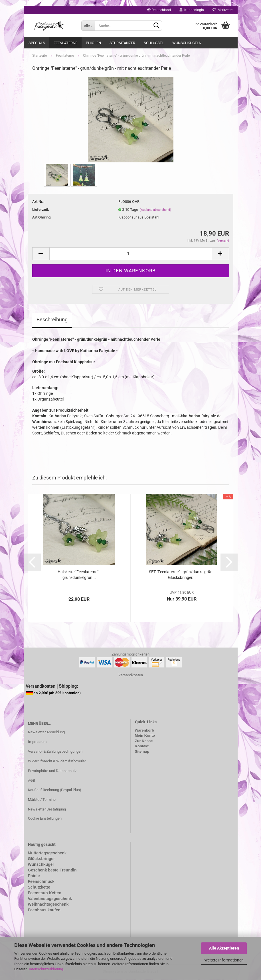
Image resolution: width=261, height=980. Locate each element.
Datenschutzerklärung (45, 969)
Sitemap (142, 753)
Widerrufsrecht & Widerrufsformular (57, 762)
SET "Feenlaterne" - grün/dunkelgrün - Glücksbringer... (182, 576)
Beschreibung (52, 321)
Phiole (34, 877)
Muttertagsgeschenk (47, 854)
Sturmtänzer (122, 43)
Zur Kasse (144, 742)
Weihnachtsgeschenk (48, 905)
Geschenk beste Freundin (52, 871)
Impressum (37, 743)
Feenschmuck (41, 883)
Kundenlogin (192, 10)
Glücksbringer (42, 860)
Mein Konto (145, 737)
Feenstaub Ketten (45, 894)
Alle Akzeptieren (224, 948)
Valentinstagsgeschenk (50, 899)
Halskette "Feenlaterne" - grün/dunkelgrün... (79, 576)
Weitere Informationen (224, 960)
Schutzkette (39, 888)
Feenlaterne (65, 43)
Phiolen (93, 43)
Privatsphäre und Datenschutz (52, 772)
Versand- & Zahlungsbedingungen (55, 753)
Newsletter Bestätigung (47, 810)
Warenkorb (144, 731)
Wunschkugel (41, 865)
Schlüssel (154, 43)
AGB (32, 781)
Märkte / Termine (42, 801)
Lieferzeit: (41, 210)
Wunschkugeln (187, 43)
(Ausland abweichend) (155, 211)
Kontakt (142, 747)
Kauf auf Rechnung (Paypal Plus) (55, 791)
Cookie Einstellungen (45, 819)
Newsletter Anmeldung (46, 733)
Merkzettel (223, 10)
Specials (37, 43)
